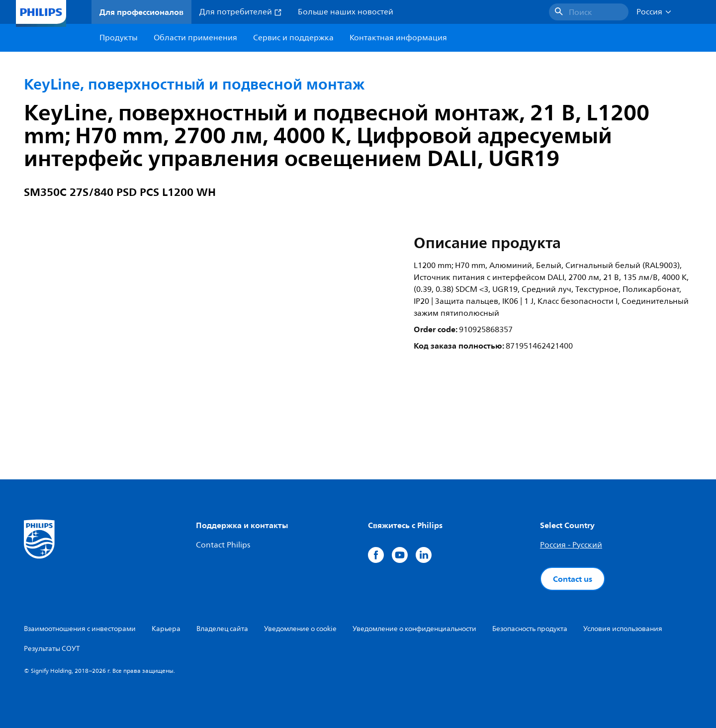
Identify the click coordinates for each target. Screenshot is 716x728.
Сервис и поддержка (293, 38)
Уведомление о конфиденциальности (414, 629)
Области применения (195, 38)
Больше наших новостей (346, 12)
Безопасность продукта (530, 629)
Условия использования (623, 629)
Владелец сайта (222, 629)
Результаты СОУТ (52, 649)
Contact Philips (223, 545)
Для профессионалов (141, 12)
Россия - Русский (571, 545)
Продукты (119, 38)
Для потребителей (241, 12)
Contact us (573, 579)
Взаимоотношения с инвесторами (80, 629)
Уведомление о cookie (300, 629)
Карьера (166, 629)
